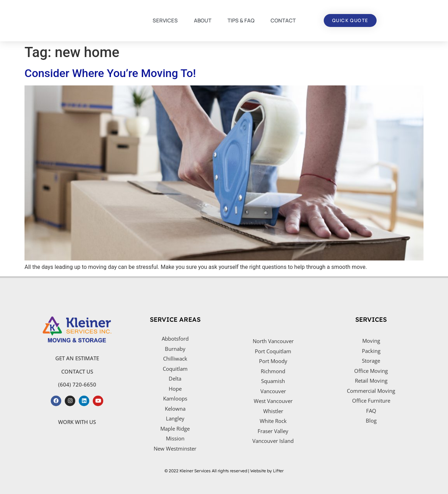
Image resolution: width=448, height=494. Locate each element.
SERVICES (165, 20)
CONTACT (283, 20)
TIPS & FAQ (241, 20)
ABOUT (203, 20)
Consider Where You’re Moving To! (110, 73)
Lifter (278, 471)
